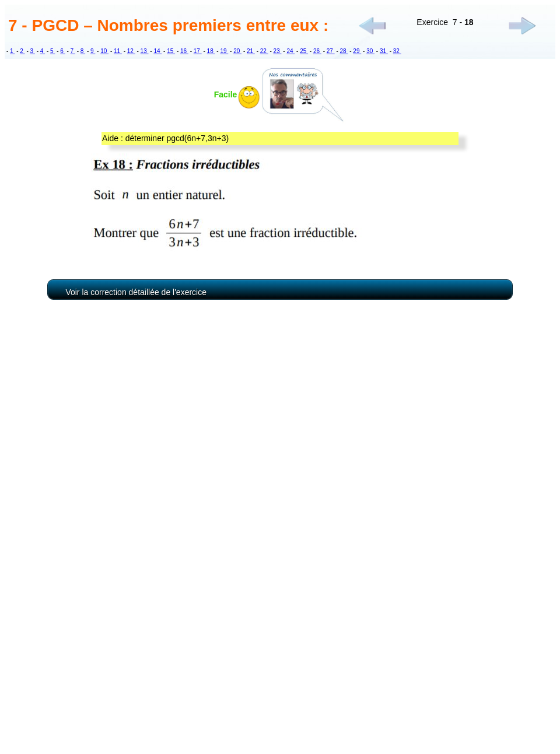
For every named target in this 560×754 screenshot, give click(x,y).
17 (198, 51)
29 (357, 51)
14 (157, 51)
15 (171, 51)
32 (397, 51)
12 (131, 51)
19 (224, 51)
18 (211, 51)
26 (317, 51)
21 (251, 51)
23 (278, 51)
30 (370, 51)
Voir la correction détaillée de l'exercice (136, 292)
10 (104, 51)
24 (290, 51)
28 (344, 51)
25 (304, 51)
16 (184, 51)
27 (331, 51)
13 (145, 51)
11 (118, 51)
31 (384, 51)
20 (237, 51)
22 (264, 51)
